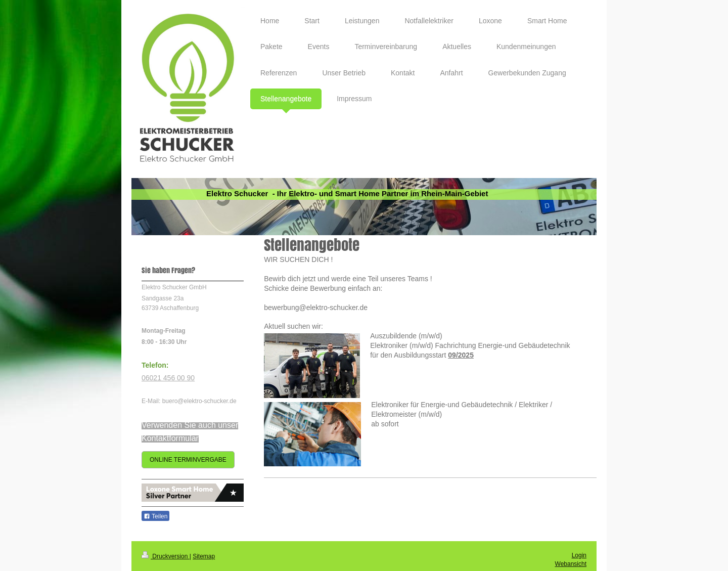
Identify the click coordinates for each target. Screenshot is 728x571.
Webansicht (571, 564)
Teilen (155, 516)
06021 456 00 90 (168, 378)
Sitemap (204, 556)
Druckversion (166, 556)
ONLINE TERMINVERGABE (188, 460)
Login (579, 555)
